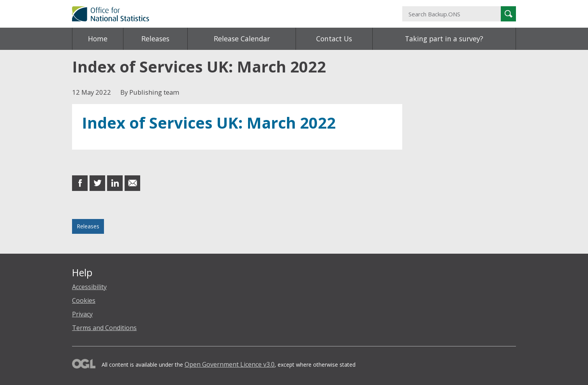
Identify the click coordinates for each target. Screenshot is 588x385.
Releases (155, 39)
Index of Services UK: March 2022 (209, 123)
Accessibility (89, 287)
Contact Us (334, 39)
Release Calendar (242, 39)
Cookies (84, 300)
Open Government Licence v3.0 (230, 364)
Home (98, 39)
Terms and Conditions (104, 328)
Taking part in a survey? (444, 39)
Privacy (82, 314)
